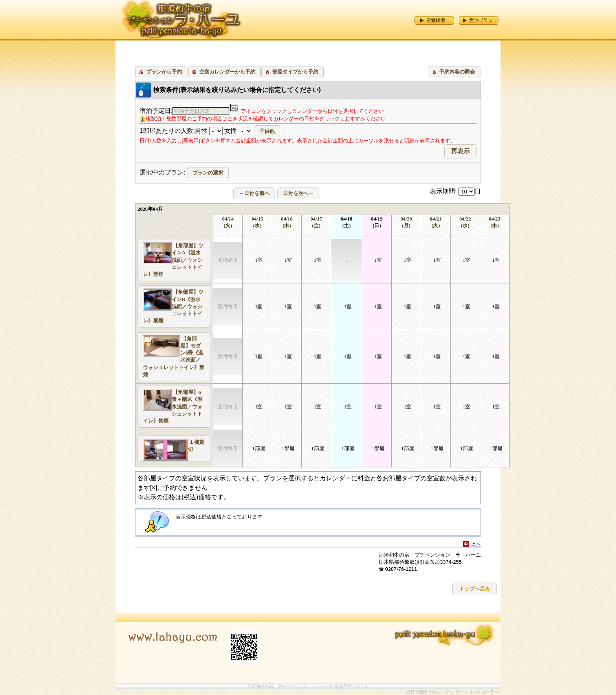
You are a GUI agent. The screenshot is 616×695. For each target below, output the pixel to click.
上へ (476, 544)
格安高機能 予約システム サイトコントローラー (452, 692)
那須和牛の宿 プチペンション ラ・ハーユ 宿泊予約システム (308, 687)
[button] (161, 72)
